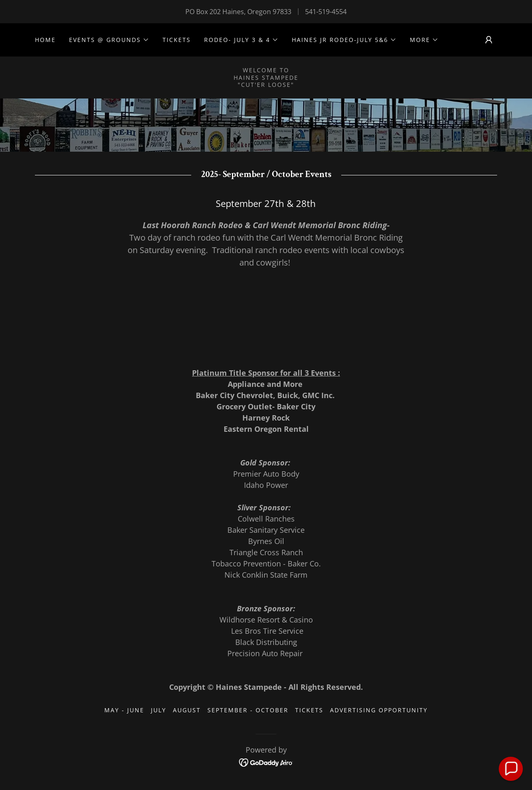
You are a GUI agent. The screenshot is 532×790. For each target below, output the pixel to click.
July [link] (159, 710)
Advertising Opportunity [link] (379, 710)
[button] (109, 40)
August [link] (187, 710)
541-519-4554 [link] (326, 12)
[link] (266, 762)
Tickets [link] (177, 40)
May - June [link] (124, 710)
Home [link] (45, 40)
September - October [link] (248, 710)
